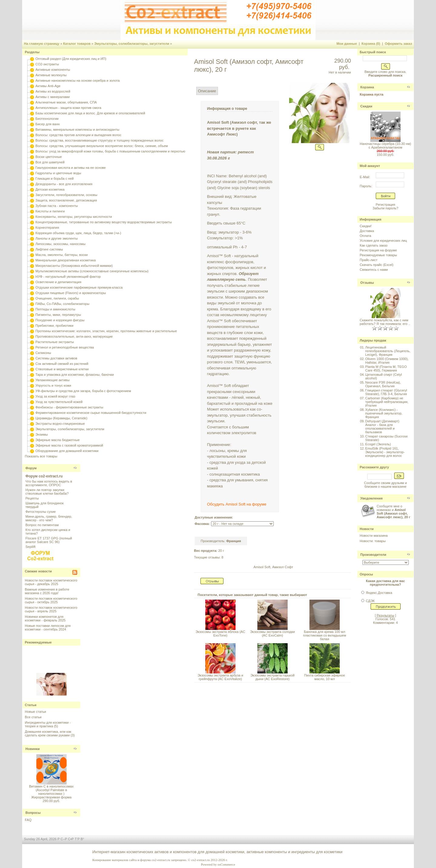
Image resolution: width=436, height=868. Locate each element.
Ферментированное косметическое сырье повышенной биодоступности (91, 413)
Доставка (367, 231)
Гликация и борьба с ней (54, 179)
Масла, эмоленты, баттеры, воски (62, 255)
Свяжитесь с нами (374, 270)
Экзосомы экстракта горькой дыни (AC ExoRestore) (272, 677)
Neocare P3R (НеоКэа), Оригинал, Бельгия (383, 384)
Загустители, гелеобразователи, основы (66, 195)
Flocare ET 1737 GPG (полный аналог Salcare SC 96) (49, 540)
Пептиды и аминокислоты (55, 309)
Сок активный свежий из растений (62, 364)
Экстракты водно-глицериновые (60, 424)
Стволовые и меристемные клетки (62, 369)
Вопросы (33, 813)
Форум (31, 468)
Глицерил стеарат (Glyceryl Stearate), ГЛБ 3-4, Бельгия (386, 392)
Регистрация (385, 205)
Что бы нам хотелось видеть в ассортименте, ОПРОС (49, 483)
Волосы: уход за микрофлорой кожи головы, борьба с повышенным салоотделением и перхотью (110, 151)
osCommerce (226, 864)
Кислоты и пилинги (50, 211)
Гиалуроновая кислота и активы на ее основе (71, 168)
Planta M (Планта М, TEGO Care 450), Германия (386, 368)
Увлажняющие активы (53, 380)
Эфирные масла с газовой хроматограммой (69, 445)
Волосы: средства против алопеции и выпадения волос (78, 135)
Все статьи (33, 717)
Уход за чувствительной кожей (59, 402)
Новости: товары (373, 541)
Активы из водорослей (53, 91)
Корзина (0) (371, 44)
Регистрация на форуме (378, 250)
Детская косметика (50, 189)
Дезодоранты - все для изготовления (64, 184)
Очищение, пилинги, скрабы (57, 298)
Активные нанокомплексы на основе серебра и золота (78, 80)
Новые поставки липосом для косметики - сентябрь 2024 (48, 627)
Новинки (33, 749)
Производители (373, 555)
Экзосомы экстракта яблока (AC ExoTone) (220, 634)
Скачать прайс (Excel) (377, 265)
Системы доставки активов (56, 358)
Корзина (367, 87)
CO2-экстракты (47, 64)
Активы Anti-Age (48, 86)
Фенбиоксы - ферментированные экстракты (69, 407)
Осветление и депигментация (58, 282)
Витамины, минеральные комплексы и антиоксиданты (77, 129)
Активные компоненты (53, 70)
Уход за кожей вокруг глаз (55, 396)
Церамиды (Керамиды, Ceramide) (61, 418)
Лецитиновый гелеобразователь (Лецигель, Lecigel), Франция (388, 351)
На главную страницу (42, 44)
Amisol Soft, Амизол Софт (273, 567)
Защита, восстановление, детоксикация (66, 200)
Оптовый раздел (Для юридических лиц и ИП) (71, 59)
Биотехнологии (47, 119)
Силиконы (43, 353)
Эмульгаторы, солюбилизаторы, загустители (132, 44)
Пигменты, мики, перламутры (58, 315)
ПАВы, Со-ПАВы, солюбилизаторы (62, 304)
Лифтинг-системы (49, 249)
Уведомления (372, 498)
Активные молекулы (51, 75)
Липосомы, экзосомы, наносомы (60, 244)
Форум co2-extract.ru (44, 476)
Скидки (366, 106)
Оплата (365, 236)
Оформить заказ (398, 44)
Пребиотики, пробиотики (54, 326)
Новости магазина (374, 536)
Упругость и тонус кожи (53, 385)
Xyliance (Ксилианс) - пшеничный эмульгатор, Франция (384, 413)
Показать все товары (41, 456)
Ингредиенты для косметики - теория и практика (48, 724)
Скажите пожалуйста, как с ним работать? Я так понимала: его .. (385, 322)
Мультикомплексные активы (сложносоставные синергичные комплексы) (92, 271)
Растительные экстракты (55, 342)
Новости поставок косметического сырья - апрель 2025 (51, 609)
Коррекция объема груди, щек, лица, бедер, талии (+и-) (78, 233)
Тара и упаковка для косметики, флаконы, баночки (75, 375)
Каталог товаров (77, 44)
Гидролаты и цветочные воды (58, 173)
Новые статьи (35, 712)
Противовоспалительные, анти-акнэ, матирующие (74, 336)
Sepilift (30, 547)
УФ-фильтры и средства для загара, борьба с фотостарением (83, 391)
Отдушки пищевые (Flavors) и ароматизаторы (71, 293)
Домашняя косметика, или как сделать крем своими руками (48, 733)
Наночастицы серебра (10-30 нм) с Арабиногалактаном (385, 146)
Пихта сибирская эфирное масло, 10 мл (325, 677)
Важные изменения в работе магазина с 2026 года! (47, 591)
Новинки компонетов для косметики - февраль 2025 (45, 618)
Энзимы (42, 434)
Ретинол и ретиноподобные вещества (65, 347)
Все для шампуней (50, 162)
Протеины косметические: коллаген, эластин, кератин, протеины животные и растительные (106, 331)
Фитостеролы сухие (41, 512)
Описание (207, 91)
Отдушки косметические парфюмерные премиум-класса (79, 287)
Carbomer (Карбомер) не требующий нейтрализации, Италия (387, 402)
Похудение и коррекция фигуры (60, 320)
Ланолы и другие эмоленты (57, 238)
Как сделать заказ (373, 245)
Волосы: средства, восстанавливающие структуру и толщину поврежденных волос (99, 140)
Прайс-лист (369, 260)
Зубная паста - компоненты (57, 206)
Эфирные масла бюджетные (58, 440)
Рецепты (32, 498)
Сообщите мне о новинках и (393, 512)
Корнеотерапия (47, 228)
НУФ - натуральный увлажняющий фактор (68, 277)
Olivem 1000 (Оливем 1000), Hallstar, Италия (387, 361)
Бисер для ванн (48, 124)
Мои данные (347, 44)
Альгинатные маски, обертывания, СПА (66, 102)
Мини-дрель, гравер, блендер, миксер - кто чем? (49, 518)
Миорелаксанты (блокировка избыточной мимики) (74, 266)
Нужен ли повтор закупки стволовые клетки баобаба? (47, 492)
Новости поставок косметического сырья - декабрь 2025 (51, 582)
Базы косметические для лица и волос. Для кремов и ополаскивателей (90, 113)
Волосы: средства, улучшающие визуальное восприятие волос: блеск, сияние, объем (102, 146)
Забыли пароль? (386, 208)
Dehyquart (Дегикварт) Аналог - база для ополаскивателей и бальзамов (382, 427)
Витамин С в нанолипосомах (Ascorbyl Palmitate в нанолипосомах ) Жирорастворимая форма (51, 792)
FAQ (28, 820)
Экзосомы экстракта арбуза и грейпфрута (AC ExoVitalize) (220, 677)
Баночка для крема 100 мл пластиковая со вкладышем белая (325, 635)
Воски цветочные (49, 157)
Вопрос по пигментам (42, 525)
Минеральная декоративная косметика (66, 260)
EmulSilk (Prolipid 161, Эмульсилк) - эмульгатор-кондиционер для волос (385, 452)
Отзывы (367, 283)
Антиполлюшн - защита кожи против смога (68, 108)
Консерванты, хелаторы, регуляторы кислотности (74, 217)
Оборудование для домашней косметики (67, 451)
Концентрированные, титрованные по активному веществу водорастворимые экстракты (104, 222)
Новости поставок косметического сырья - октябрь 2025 (51, 600)
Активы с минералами (53, 97)
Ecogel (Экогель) (378, 444)
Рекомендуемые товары (378, 255)
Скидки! (366, 226)
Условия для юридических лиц (383, 241)
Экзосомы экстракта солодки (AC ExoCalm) (272, 634)
